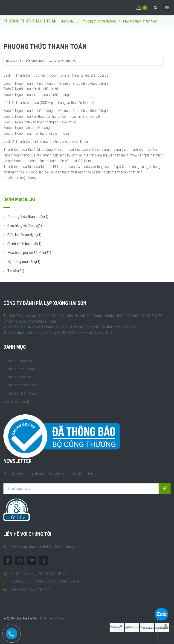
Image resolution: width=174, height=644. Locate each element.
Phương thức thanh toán (99, 21)
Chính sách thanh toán (20, 385)
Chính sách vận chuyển (21, 369)
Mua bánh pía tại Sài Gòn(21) (29, 253)
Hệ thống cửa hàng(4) (24, 262)
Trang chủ (67, 21)
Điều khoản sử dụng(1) (24, 235)
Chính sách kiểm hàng (20, 393)
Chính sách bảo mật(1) (24, 244)
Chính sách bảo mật (19, 361)
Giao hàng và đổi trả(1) (25, 226)
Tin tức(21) (16, 271)
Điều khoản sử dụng (18, 401)
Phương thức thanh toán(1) (28, 217)
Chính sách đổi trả (17, 377)
